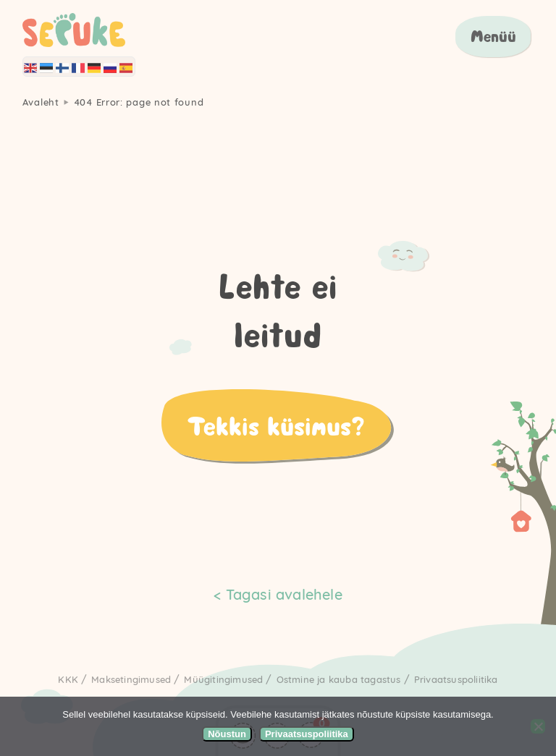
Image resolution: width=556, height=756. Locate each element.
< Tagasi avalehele (278, 594)
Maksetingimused (131, 679)
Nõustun (227, 734)
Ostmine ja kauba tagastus (339, 679)
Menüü (493, 36)
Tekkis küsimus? (276, 425)
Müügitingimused (223, 679)
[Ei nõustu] (538, 726)
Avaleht (41, 102)
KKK (68, 679)
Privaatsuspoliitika (456, 679)
